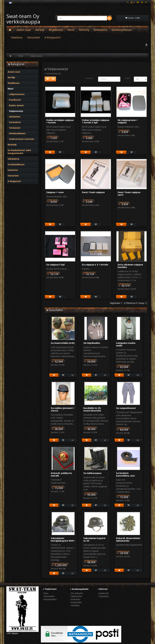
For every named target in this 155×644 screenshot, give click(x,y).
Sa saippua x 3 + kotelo (95, 264)
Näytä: (127, 78)
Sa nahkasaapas (92, 473)
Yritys (46, 593)
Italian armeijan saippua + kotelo (60, 121)
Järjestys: (90, 78)
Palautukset (76, 596)
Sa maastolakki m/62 (63, 343)
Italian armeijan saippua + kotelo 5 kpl (96, 121)
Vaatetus (17, 37)
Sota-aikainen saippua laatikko (130, 266)
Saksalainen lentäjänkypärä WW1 (63, 539)
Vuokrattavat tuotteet (21, 139)
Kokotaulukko (50, 599)
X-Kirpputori (53, 37)
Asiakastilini (76, 602)
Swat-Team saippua (93, 192)
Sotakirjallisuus (122, 30)
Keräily (40, 30)
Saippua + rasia (55, 192)
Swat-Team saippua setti (129, 193)
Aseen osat (24, 30)
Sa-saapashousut (126, 408)
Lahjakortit (103, 593)
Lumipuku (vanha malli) (126, 344)
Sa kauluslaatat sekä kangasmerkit (19, 152)
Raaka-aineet (16, 105)
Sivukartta (75, 599)
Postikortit (14, 100)
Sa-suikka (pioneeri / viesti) (63, 409)
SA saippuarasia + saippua (128, 121)
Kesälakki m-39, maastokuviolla (92, 409)
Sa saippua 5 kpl (55, 264)
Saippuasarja (36, 56)
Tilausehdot (49, 596)
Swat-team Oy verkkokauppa (23, 19)
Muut (71, 30)
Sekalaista (100, 30)
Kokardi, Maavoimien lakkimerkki (128, 539)
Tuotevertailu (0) (53, 73)
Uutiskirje (75, 605)
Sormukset (14, 122)
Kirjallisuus (56, 30)
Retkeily (84, 30)
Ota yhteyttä (77, 593)
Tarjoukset (103, 596)
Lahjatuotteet (16, 94)
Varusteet (34, 37)
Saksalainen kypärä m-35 (94, 539)
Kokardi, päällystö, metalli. (62, 474)
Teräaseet (14, 128)
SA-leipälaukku (92, 343)
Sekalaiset (14, 117)
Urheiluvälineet (17, 133)
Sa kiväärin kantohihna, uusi (125, 474)
